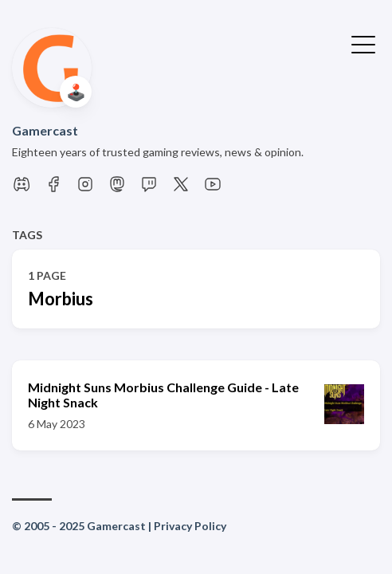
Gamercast (45, 130)
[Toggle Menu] (363, 43)
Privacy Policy (190, 526)
